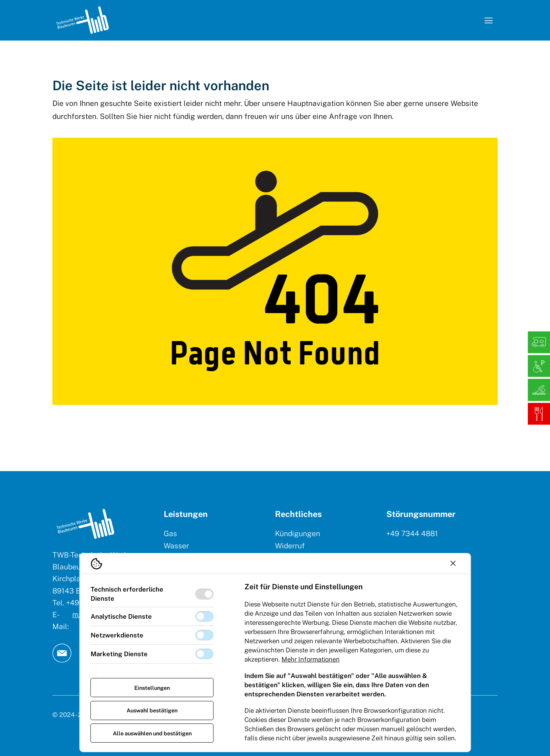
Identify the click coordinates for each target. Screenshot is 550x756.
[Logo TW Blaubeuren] (82, 20)
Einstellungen (152, 688)
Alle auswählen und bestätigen (152, 733)
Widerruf (290, 546)
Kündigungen (298, 533)
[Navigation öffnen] (488, 20)
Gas (170, 533)
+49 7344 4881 (412, 533)
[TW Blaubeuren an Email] (62, 653)
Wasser (176, 546)
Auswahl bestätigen (152, 710)
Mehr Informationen (311, 659)
